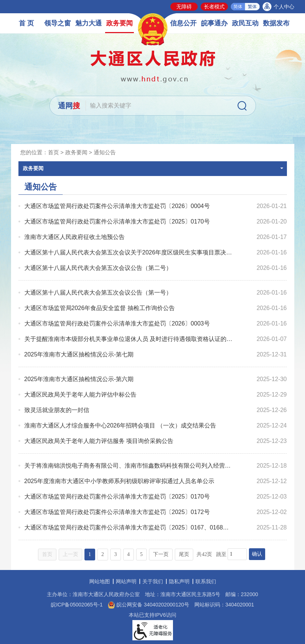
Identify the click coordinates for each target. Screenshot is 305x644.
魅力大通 (89, 23)
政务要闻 (119, 23)
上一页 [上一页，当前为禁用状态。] (70, 554)
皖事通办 (214, 23)
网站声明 (126, 581)
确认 (257, 554)
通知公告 (105, 152)
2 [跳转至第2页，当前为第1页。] (103, 554)
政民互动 (245, 23)
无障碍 (184, 7)
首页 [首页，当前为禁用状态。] (47, 554)
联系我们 (206, 581)
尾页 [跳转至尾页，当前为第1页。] (184, 554)
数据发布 (276, 23)
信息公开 (183, 23)
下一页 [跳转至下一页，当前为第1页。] (161, 554)
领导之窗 (58, 23)
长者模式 (214, 7)
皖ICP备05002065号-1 (77, 605)
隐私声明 (179, 581)
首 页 (26, 23)
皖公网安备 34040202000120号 (148, 605)
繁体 (252, 7)
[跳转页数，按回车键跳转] (237, 554)
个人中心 (284, 7)
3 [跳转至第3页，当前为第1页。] (116, 554)
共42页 (204, 554)
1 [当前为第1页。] (90, 554)
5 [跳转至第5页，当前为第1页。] (141, 554)
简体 (238, 7)
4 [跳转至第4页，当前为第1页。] (129, 554)
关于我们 (153, 581)
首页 (53, 152)
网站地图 (100, 581)
